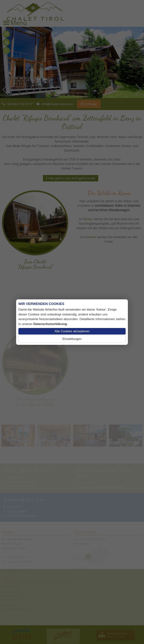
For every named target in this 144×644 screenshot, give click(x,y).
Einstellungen (72, 339)
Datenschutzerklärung (50, 324)
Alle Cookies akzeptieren (72, 331)
